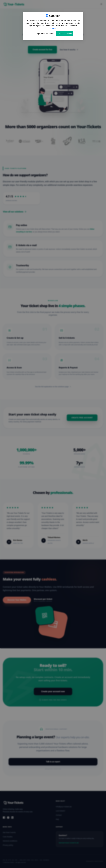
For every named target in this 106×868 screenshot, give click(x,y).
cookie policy (53, 28)
